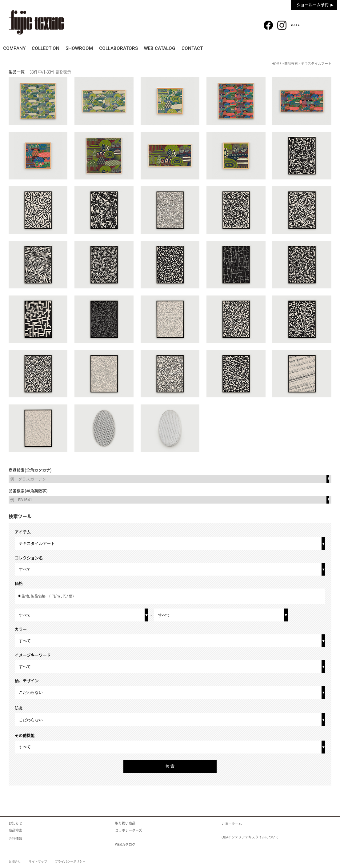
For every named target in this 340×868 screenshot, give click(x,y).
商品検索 (319, 22)
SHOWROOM (137, 48)
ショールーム (232, 823)
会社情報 (15, 839)
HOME (276, 64)
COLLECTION (84, 48)
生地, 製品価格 (48, 596)
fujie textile (36, 22)
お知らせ (15, 823)
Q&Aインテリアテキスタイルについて (250, 837)
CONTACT (307, 48)
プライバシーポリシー (70, 862)
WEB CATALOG (255, 48)
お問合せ (15, 862)
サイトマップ (38, 862)
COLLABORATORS (195, 48)
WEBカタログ (125, 844)
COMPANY (33, 48)
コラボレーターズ (129, 830)
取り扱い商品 (125, 823)
